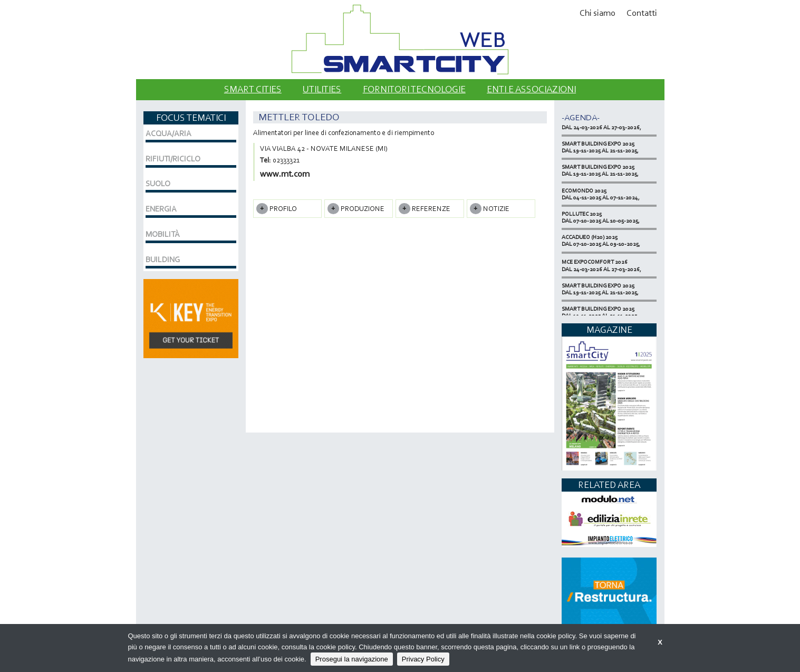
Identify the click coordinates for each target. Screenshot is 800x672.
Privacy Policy (423, 659)
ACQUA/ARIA (168, 133)
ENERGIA (161, 209)
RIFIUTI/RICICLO (173, 159)
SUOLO (158, 184)
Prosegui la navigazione (352, 659)
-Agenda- (581, 117)
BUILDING (163, 260)
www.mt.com (285, 174)
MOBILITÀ (163, 234)
